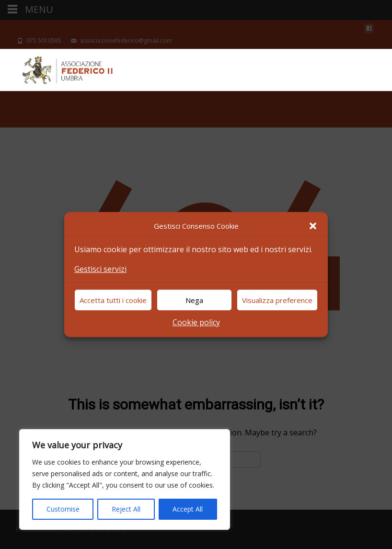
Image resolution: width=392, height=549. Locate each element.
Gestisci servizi (100, 269)
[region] (125, 479)
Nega (194, 300)
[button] (313, 226)
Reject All (126, 509)
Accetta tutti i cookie (113, 300)
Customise (63, 509)
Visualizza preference (277, 300)
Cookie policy (196, 323)
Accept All (188, 509)
